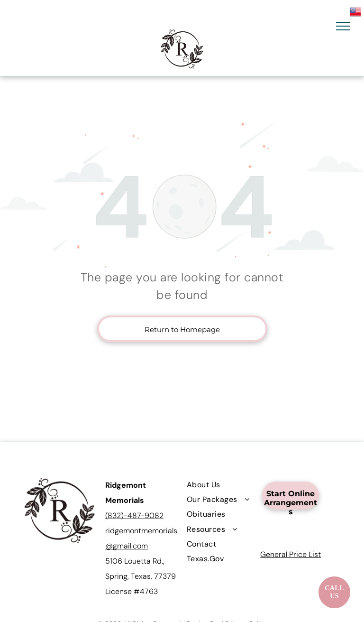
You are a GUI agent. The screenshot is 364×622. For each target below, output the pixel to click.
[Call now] (334, 592)
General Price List (291, 554)
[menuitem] (221, 484)
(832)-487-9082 (134, 515)
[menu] (343, 26)
